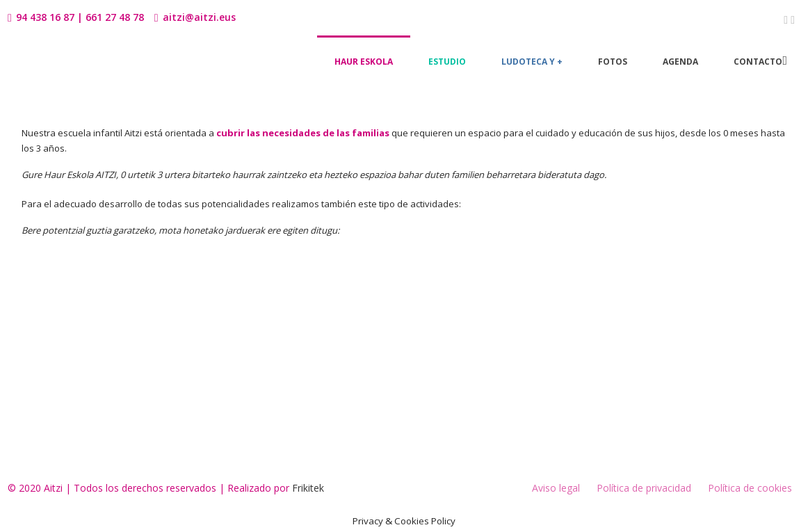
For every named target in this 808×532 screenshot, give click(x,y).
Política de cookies (750, 488)
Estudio (447, 62)
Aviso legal (556, 488)
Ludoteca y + (532, 62)
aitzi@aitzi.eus (199, 17)
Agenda (680, 62)
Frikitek (308, 488)
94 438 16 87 (45, 17)
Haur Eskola (364, 62)
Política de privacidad (644, 488)
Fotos (613, 62)
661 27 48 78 (115, 17)
